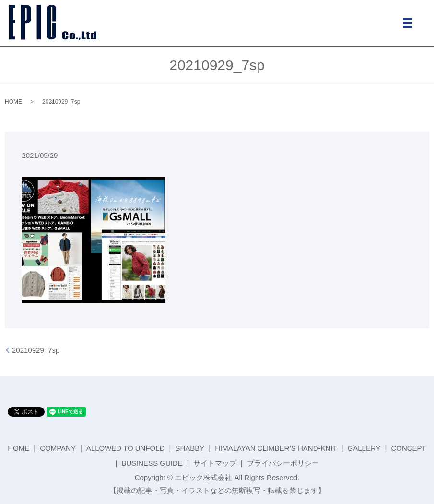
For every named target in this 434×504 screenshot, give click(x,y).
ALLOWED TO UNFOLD (126, 448)
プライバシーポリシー (283, 463)
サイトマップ (215, 463)
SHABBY (190, 448)
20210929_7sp (36, 350)
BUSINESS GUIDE (152, 463)
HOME (13, 102)
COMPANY (58, 448)
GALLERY (364, 448)
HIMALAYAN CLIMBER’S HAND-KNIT (276, 448)
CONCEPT (408, 448)
